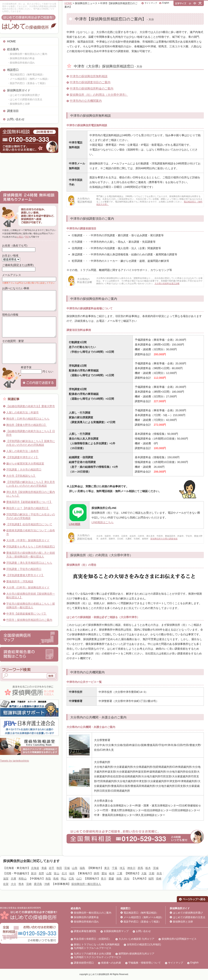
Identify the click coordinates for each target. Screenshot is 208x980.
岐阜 (112, 873)
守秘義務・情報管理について (145, 963)
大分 (14, 884)
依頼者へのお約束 (111, 963)
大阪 (144, 873)
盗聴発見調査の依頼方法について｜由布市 (31, 532)
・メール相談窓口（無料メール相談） (28, 79)
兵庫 (14, 879)
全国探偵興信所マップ (116, 931)
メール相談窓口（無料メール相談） (144, 917)
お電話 (20, 237)
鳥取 (48, 879)
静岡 (97, 873)
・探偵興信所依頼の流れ (21, 63)
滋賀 (6, 879)
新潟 (34, 873)
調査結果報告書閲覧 (85, 931)
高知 (127, 879)
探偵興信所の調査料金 (86, 917)
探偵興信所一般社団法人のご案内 (93, 913)
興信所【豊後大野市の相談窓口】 (27, 425)
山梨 (49, 873)
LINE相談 (75, 524)
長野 (41, 873)
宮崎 (29, 884)
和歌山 (23, 879)
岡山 (64, 879)
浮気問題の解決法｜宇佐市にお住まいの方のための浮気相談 (31, 516)
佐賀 (6, 884)
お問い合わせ (16, 119)
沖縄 (47, 884)
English (166, 3)
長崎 (159, 879)
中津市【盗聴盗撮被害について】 (27, 614)
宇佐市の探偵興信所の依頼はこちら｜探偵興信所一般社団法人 (31, 606)
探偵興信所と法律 (183, 922)
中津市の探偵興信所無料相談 (89, 76)
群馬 (140, 868)
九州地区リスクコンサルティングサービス (98, 957)
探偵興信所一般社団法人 (86, 884)
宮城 (67, 868)
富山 (57, 873)
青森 (44, 868)
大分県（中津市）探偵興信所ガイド (28, 540)
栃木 (148, 868)
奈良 (159, 873)
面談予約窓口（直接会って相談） (142, 922)
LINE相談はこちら (103, 522)
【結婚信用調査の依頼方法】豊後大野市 (31, 406)
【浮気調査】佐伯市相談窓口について (29, 524)
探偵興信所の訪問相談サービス (179, 939)
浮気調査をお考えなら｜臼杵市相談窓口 (31, 547)
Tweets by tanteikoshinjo (14, 761)
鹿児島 (38, 884)
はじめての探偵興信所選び (188, 913)
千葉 (115, 868)
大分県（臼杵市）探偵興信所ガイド (28, 587)
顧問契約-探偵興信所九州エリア (136, 954)
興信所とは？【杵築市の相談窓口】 (28, 508)
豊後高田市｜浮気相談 (20, 581)
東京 (107, 868)
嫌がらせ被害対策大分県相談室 (25, 464)
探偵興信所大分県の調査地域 (164, 539)
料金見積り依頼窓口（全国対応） (93, 939)
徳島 (119, 879)
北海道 (35, 868)
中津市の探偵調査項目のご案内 (90, 82)
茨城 (156, 868)
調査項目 (13, 111)
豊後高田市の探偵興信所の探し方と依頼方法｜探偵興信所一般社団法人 (31, 555)
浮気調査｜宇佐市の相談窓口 (24, 569)
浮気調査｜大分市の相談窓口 (24, 470)
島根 (56, 879)
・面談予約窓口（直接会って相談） (27, 83)
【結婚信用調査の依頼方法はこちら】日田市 (31, 433)
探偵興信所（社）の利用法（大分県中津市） (99, 95)
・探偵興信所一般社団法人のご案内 (27, 54)
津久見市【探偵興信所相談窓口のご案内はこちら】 (31, 494)
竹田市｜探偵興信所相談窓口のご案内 (29, 620)
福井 (72, 873)
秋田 (59, 868)
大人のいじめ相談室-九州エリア (136, 939)
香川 (104, 879)
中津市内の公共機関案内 (86, 101)
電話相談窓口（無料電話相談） (141, 913)
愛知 (104, 873)
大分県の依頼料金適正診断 (167, 284)
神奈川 (131, 868)
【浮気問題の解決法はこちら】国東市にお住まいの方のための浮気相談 (31, 443)
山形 (75, 868)
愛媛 (111, 879)
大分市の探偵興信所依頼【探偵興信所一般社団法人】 (31, 596)
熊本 (21, 884)
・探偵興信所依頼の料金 (21, 58)
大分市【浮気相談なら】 (21, 476)
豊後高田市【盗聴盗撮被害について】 (29, 502)
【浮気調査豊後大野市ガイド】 (25, 575)
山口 (79, 879)
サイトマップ (151, 3)
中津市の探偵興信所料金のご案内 (92, 88)
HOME (11, 41)
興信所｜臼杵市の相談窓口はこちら (28, 419)
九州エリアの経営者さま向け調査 (93, 954)
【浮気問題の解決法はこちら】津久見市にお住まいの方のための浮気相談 (31, 484)
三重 (120, 873)
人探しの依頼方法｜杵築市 (22, 412)
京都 (152, 873)
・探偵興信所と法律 (19, 104)
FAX (27, 237)
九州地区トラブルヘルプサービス (93, 948)
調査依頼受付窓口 (84, 963)
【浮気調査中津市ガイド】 (22, 457)
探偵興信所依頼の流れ (86, 922)
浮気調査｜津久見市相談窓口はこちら (29, 563)
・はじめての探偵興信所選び (24, 95)
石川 (64, 873)
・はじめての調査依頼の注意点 (25, 99)
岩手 (52, 868)
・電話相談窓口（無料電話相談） (26, 75)
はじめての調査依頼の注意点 (189, 917)
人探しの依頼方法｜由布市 (22, 451)
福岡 (151, 879)
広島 (71, 879)
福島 (82, 868)
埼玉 (122, 868)
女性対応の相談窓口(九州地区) (144, 944)
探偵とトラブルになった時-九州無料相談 (97, 944)
